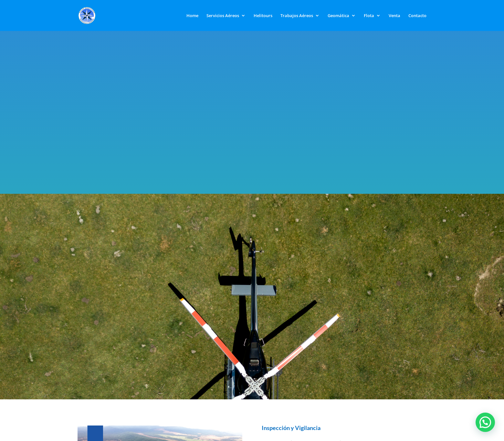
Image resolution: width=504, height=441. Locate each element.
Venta (394, 16)
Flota (369, 16)
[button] (485, 422)
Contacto (417, 16)
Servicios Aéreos (223, 16)
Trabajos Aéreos (297, 16)
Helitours (263, 16)
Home (192, 16)
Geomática (338, 16)
